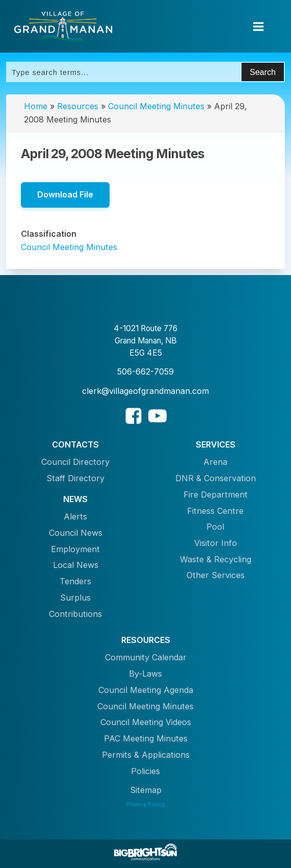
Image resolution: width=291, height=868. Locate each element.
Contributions (75, 614)
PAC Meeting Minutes (146, 738)
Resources (78, 106)
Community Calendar (146, 657)
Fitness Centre (215, 511)
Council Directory (75, 462)
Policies (146, 771)
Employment (75, 549)
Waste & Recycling (216, 559)
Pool (215, 527)
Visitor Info (216, 543)
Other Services (216, 575)
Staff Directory (75, 478)
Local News (76, 565)
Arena (215, 462)
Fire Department (216, 494)
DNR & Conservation (216, 478)
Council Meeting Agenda (146, 690)
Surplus (75, 598)
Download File (65, 194)
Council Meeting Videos (146, 722)
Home (36, 106)
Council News (76, 533)
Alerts (75, 516)
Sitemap (146, 790)
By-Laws (146, 674)
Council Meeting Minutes (156, 106)
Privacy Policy (146, 804)
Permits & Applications (146, 755)
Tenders (75, 581)
